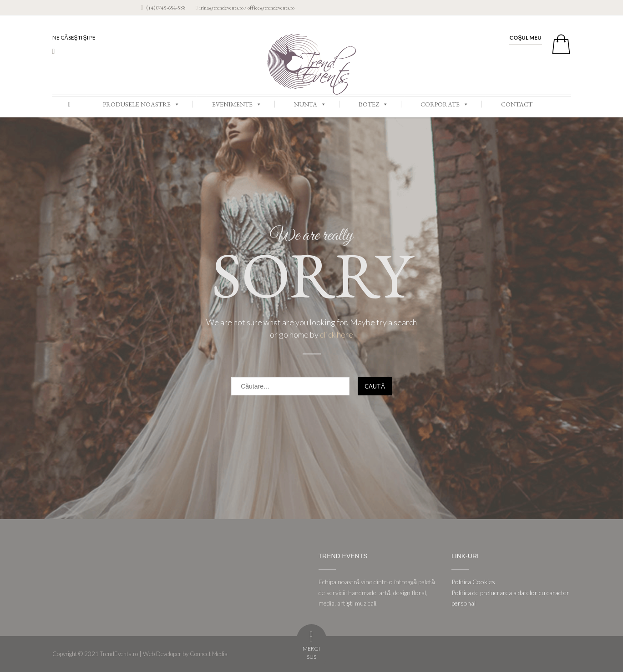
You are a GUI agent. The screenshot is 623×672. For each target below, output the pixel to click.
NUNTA (310, 104)
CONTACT (517, 104)
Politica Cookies (473, 582)
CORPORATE (445, 104)
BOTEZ (373, 104)
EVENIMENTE (237, 104)
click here (337, 334)
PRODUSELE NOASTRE (141, 104)
